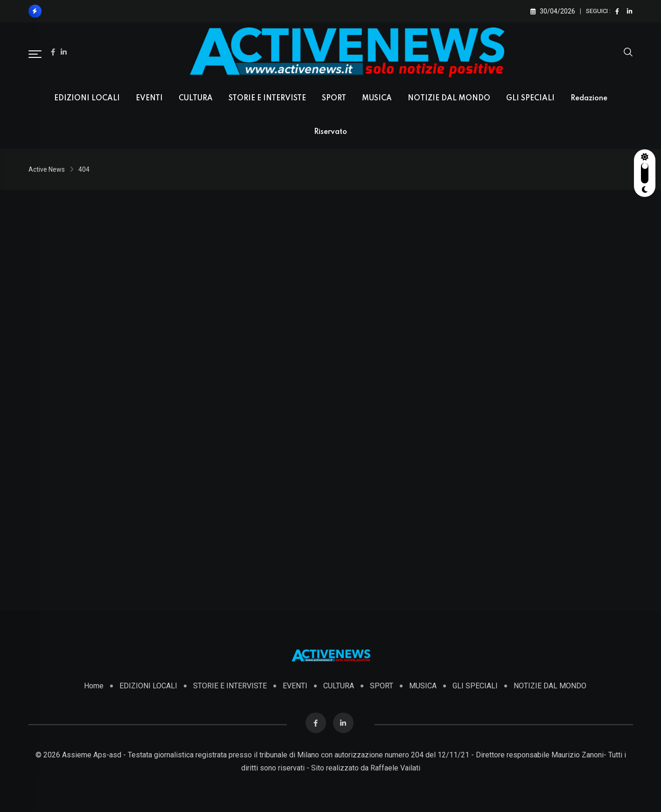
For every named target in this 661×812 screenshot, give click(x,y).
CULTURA (196, 98)
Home (94, 686)
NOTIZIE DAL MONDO (449, 98)
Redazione (589, 98)
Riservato (330, 132)
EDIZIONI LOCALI (87, 98)
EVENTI (149, 98)
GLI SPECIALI (530, 98)
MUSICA (377, 98)
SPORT (334, 98)
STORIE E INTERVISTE (267, 98)
